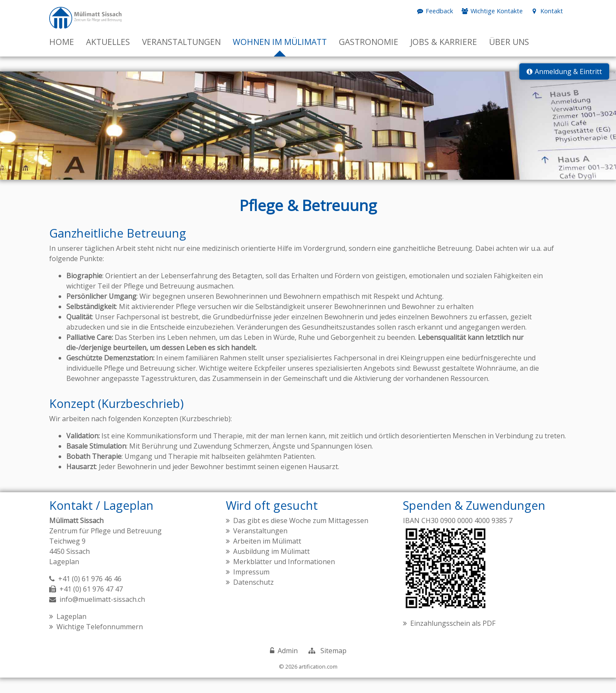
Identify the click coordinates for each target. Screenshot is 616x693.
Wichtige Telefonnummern (100, 642)
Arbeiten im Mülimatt (267, 556)
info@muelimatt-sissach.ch (102, 614)
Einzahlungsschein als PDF (453, 638)
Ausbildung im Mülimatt (271, 566)
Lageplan (64, 577)
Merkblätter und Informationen (284, 577)
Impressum (251, 587)
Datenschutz (253, 597)
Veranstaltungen (260, 546)
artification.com (318, 681)
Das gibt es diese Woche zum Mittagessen (301, 535)
